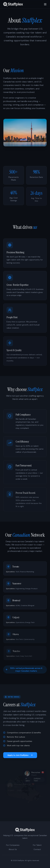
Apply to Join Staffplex (20, 755)
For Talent (37, 845)
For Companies (13, 845)
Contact (37, 849)
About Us (13, 849)
